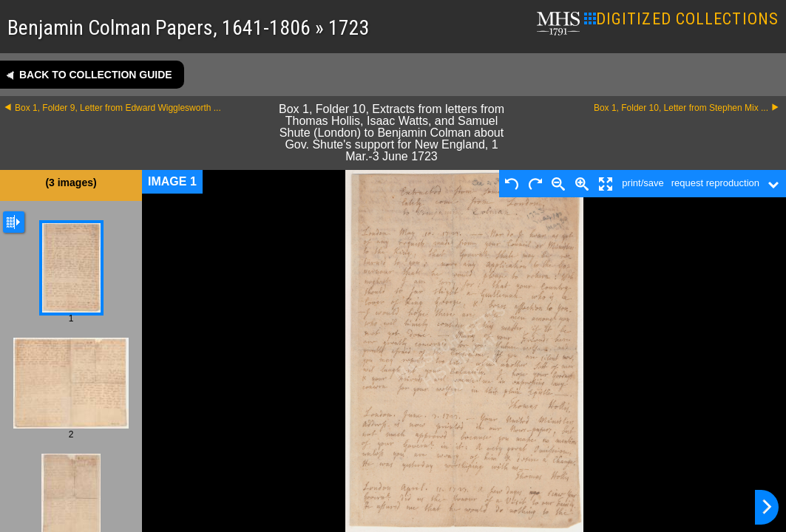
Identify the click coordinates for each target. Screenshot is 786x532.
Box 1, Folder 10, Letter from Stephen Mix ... (681, 108)
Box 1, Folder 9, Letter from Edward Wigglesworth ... (118, 108)
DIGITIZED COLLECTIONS (681, 19)
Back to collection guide (96, 75)
